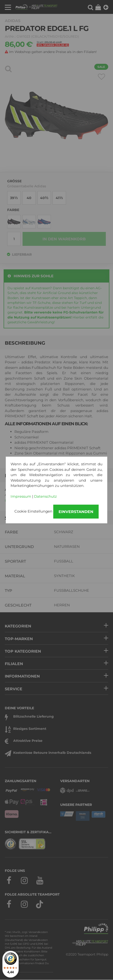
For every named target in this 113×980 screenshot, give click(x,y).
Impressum (21, 496)
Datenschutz (45, 496)
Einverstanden (76, 512)
